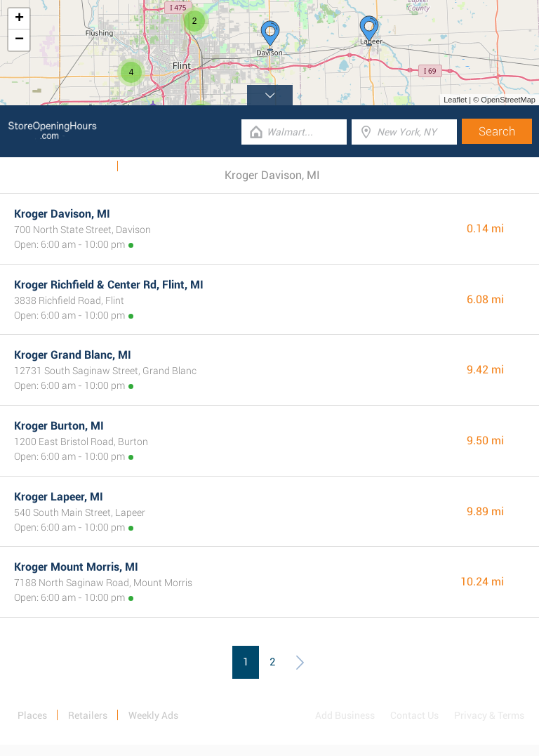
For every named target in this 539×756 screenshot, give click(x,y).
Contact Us (414, 715)
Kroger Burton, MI (59, 426)
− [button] (19, 40)
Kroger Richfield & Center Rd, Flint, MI (109, 285)
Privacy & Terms (489, 715)
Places (32, 715)
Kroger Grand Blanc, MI (73, 355)
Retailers (88, 715)
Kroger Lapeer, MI (59, 497)
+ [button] (19, 19)
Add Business (345, 715)
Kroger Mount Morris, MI (76, 567)
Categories (151, 166)
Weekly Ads (83, 166)
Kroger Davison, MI (62, 214)
